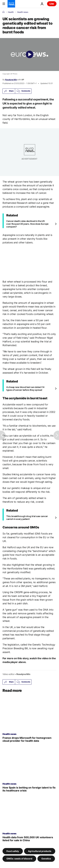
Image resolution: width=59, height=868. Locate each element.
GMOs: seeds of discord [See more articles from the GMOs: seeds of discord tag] (19, 858)
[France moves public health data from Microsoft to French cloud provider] (29, 739)
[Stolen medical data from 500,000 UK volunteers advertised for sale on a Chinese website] (29, 839)
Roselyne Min (11, 80)
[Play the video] (29, 54)
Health (11, 12)
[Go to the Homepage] (11, 4)
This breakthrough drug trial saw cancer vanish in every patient (27, 518)
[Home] (3, 12)
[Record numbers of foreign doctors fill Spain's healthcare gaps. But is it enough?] (29, 789)
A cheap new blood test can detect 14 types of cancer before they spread (25, 388)
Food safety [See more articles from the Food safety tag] (13, 851)
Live (52, 4)
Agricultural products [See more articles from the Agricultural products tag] (40, 851)
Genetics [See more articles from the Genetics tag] (46, 858)
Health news (23, 12)
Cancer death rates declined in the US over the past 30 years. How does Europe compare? (27, 224)
